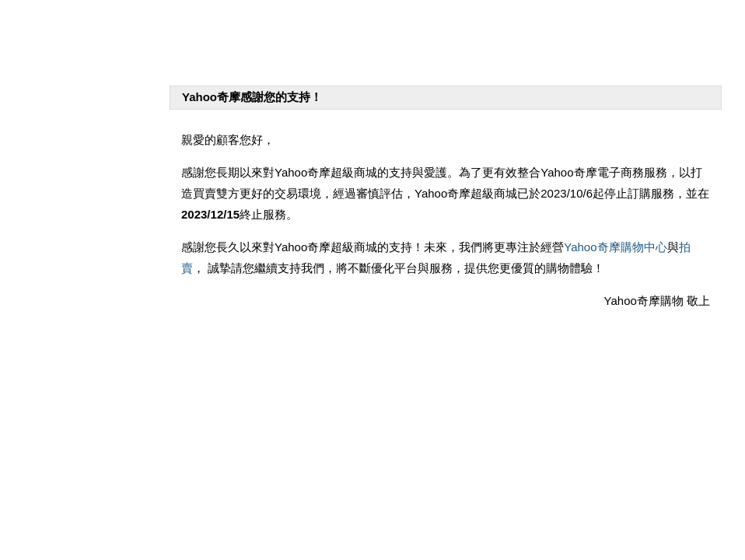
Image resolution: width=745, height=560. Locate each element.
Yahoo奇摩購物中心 (615, 247)
